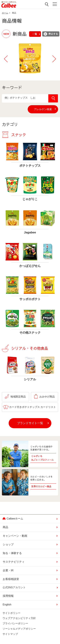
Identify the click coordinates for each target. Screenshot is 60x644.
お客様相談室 (11, 579)
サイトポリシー (12, 613)
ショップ (8, 545)
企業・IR (8, 570)
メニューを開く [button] (55, 4)
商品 (5, 527)
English (7, 605)
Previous (6, 59)
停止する (51, 34)
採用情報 (8, 596)
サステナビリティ (14, 562)
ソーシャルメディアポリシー (19, 629)
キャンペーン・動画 (15, 536)
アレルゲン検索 (46, 109)
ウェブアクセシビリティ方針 (19, 618)
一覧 (35, 34)
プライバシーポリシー (15, 623)
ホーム (5, 13)
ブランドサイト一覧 (30, 423)
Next (54, 59)
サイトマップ (10, 634)
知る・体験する (12, 553)
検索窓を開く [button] (47, 4)
